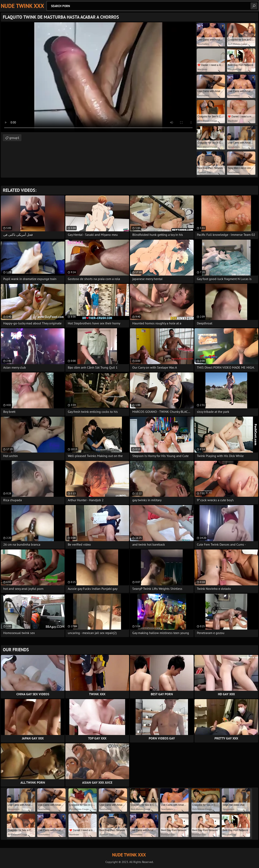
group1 (14, 138)
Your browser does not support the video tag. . (98, 77)
